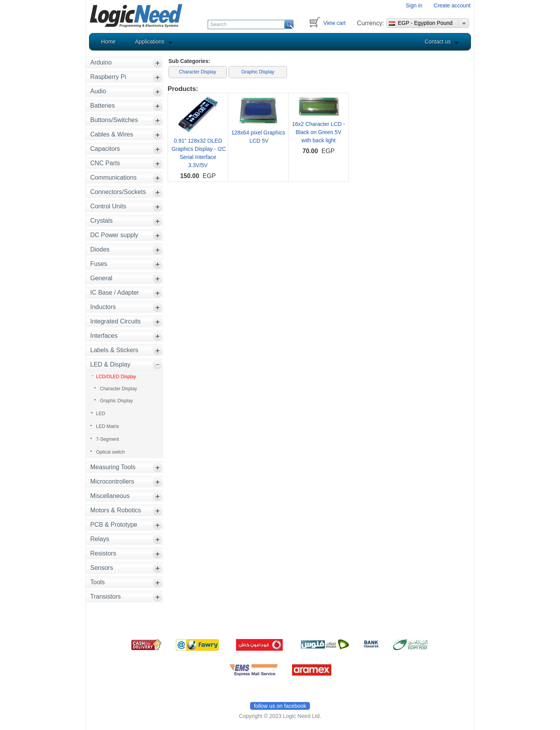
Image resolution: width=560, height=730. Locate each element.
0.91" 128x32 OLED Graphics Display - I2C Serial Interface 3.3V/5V (198, 153)
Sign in (414, 5)
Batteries (102, 106)
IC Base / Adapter (115, 293)
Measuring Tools (113, 467)
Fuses (99, 264)
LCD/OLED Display (116, 377)
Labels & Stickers (114, 350)
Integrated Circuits (115, 321)
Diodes (100, 249)
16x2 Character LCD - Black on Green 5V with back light (318, 132)
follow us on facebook (280, 706)
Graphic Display (116, 401)
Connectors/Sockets (118, 192)
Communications (113, 177)
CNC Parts (105, 163)
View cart (334, 23)
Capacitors (105, 149)
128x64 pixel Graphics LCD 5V (258, 137)
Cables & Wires (112, 134)
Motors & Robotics (116, 510)
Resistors (103, 553)
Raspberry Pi (108, 77)
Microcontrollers (112, 481)
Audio (98, 91)
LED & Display (110, 364)
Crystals (101, 221)
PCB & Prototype (114, 525)
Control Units (108, 206)
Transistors (106, 596)
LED (101, 414)
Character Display (118, 389)
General (101, 278)
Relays (100, 539)
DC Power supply (114, 235)
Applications (150, 42)
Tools (97, 582)
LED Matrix (108, 426)
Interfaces (104, 336)
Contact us (438, 42)
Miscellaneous (110, 496)
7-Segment (108, 439)
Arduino (101, 62)
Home (108, 42)
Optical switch (110, 452)
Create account (452, 5)
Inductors (103, 307)
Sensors (102, 568)
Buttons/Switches (114, 120)
